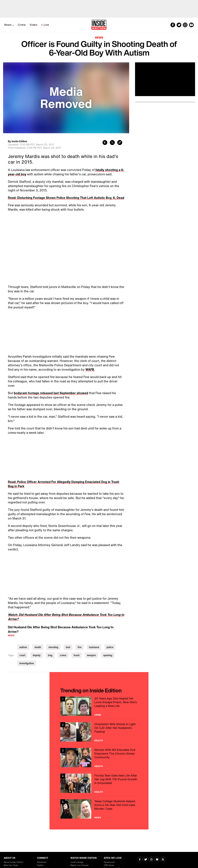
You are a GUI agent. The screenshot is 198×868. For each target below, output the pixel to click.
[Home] (99, 25)
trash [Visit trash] (77, 655)
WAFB (90, 369)
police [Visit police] (110, 647)
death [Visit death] (38, 647)
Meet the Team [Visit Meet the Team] (11, 865)
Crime (22, 25)
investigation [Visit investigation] (27, 663)
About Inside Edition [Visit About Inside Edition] (14, 862)
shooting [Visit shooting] (53, 647)
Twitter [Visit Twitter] (40, 865)
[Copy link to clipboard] (120, 143)
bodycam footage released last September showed (51, 393)
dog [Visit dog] (50, 655)
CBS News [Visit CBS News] (109, 865)
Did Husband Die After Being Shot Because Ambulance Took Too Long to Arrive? (61, 629)
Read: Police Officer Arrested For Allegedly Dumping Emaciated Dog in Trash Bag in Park (64, 484)
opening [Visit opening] (108, 655)
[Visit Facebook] (140, 860)
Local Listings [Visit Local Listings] (77, 862)
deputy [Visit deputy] (37, 655)
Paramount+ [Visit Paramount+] (110, 862)
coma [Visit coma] (63, 655)
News (8, 25)
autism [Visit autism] (23, 647)
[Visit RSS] (163, 860)
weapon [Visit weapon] (91, 655)
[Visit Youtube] (157, 860)
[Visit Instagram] (151, 860)
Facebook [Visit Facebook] (42, 862)
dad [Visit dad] (68, 647)
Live (46, 25)
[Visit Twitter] (146, 860)
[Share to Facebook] (105, 143)
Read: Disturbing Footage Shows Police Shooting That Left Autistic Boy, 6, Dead (66, 198)
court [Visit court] (22, 655)
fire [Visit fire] (80, 647)
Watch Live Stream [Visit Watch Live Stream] (79, 865)
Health (99, 740)
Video (34, 25)
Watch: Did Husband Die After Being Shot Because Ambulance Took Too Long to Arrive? (66, 617)
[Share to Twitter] (112, 143)
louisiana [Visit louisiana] (94, 647)
